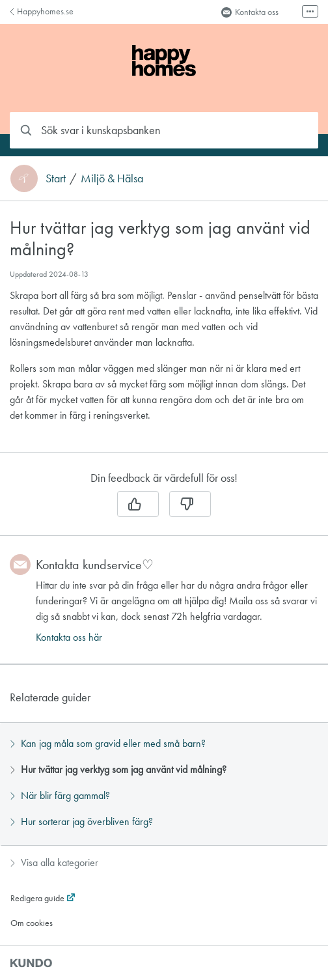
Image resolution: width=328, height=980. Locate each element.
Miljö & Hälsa (112, 178)
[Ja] (138, 504)
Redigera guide (37, 898)
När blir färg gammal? (60, 795)
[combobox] (164, 130)
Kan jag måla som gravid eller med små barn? (108, 743)
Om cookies (32, 923)
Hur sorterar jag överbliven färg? (82, 821)
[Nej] (190, 504)
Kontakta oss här (69, 637)
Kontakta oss (250, 12)
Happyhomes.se (42, 11)
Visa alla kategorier (54, 862)
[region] (164, 334)
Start (56, 178)
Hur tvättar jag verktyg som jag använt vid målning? (118, 769)
